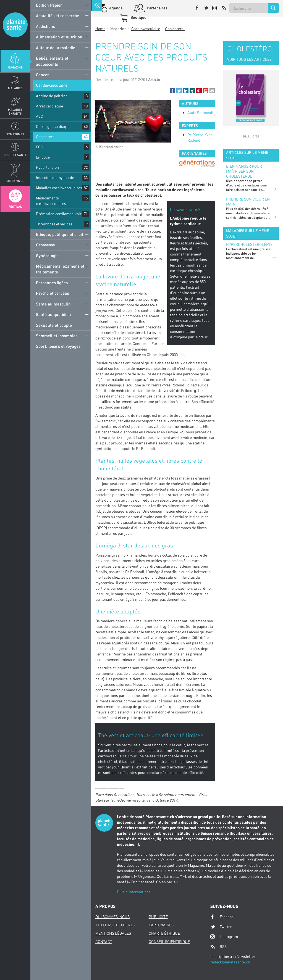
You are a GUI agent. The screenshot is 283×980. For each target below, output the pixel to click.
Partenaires (157, 8)
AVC (40, 116)
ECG (40, 147)
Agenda (115, 8)
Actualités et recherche (57, 15)
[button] (172, 91)
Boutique (138, 17)
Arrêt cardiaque (49, 106)
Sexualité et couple (54, 325)
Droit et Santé (15, 155)
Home (100, 29)
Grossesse (45, 245)
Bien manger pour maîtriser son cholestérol (244, 171)
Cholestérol (46, 137)
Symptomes (15, 134)
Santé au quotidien (53, 314)
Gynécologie (47, 255)
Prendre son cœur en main (248, 201)
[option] (197, 163)
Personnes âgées (52, 283)
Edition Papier (49, 5)
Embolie (43, 157)
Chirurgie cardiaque (53, 126)
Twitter (221, 927)
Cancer (43, 75)
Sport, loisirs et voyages (58, 346)
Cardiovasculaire (52, 85)
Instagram (224, 936)
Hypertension (47, 167)
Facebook (223, 917)
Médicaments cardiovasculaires (51, 201)
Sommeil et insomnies (57, 336)
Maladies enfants (15, 111)
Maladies (15, 88)
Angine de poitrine (52, 96)
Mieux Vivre (15, 181)
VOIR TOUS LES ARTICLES (249, 59)
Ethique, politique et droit (60, 234)
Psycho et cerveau (53, 293)
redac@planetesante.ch (230, 962)
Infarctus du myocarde (55, 177)
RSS (218, 947)
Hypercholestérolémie (249, 244)
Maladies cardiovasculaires (59, 188)
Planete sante (15, 25)
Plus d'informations (134, 892)
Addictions (45, 26)
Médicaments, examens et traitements (60, 269)
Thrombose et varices (54, 224)
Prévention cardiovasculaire (60, 214)
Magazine (15, 67)
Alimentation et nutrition (59, 37)
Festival (15, 206)
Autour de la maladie (56, 48)
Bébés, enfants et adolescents (52, 61)
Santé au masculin (53, 304)
